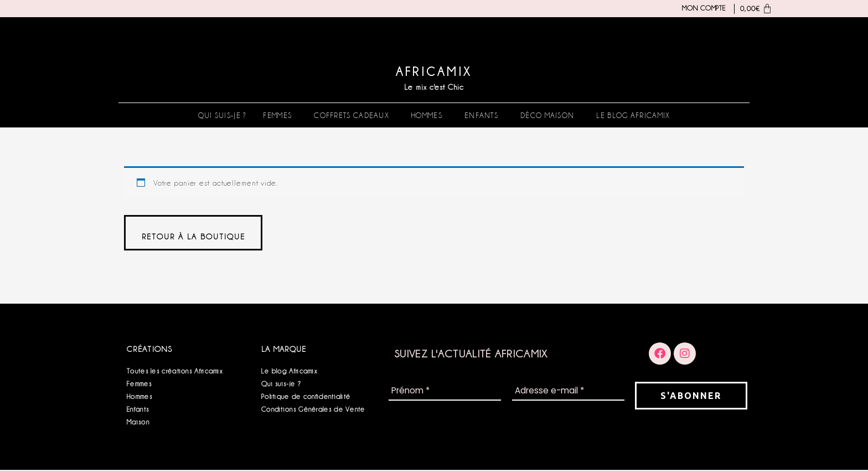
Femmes (277, 115)
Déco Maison (547, 115)
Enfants (481, 115)
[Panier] (754, 9)
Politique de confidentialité (306, 398)
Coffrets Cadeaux (352, 115)
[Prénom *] (445, 393)
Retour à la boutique (194, 237)
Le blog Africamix (633, 115)
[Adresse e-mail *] (568, 393)
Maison (138, 423)
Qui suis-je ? (223, 115)
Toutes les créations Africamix (175, 372)
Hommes (427, 115)
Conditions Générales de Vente (313, 410)
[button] (280, 115)
